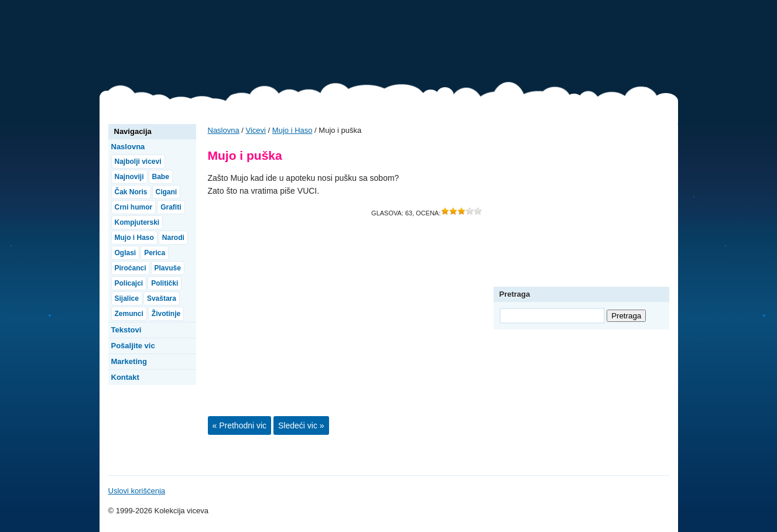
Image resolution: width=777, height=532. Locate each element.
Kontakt (125, 377)
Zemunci (129, 314)
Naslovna (224, 130)
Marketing (129, 361)
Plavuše (168, 268)
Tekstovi (126, 330)
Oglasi (126, 253)
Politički (165, 283)
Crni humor (134, 207)
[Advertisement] (465, 44)
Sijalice (127, 298)
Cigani (167, 192)
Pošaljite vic (133, 346)
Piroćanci (131, 268)
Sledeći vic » (301, 425)
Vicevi (158, 47)
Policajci (129, 283)
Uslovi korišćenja (137, 491)
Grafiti (171, 207)
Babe (161, 177)
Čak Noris (131, 192)
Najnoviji (129, 177)
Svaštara (162, 298)
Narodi (173, 238)
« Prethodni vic (240, 425)
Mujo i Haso (292, 130)
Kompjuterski (137, 222)
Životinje (166, 314)
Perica (155, 253)
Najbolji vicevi (138, 162)
